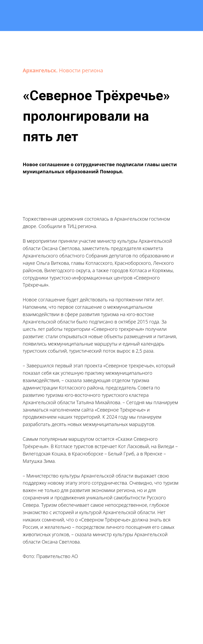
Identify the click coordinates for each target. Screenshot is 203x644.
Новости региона (81, 70)
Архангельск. (41, 70)
